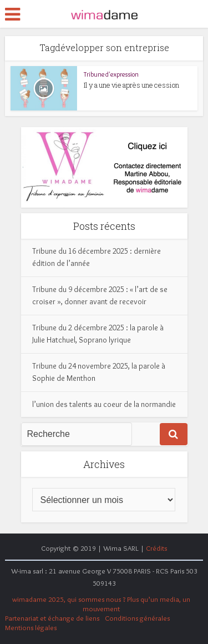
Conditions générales (137, 618)
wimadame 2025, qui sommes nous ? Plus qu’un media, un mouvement (101, 604)
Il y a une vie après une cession (131, 85)
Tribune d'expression (111, 74)
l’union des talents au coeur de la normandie (104, 404)
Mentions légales (31, 627)
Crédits (156, 548)
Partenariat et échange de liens (52, 618)
